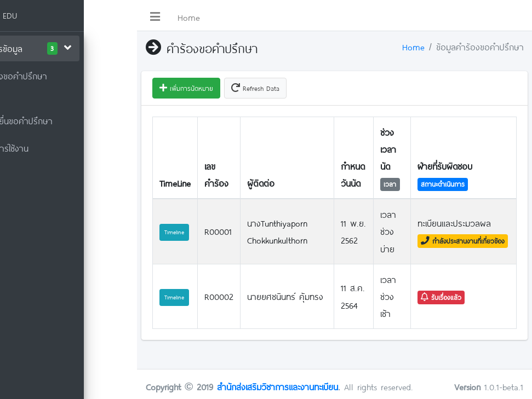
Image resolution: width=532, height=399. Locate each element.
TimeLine (175, 183)
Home (189, 17)
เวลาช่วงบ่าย (388, 231)
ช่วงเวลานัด (388, 149)
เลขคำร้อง (216, 175)
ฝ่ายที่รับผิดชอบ (445, 166)
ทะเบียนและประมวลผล (454, 223)
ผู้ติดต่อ (261, 183)
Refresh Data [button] (255, 88)
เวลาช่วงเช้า (388, 296)
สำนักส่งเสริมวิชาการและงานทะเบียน (278, 387)
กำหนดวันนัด (353, 175)
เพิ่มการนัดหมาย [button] (186, 88)
